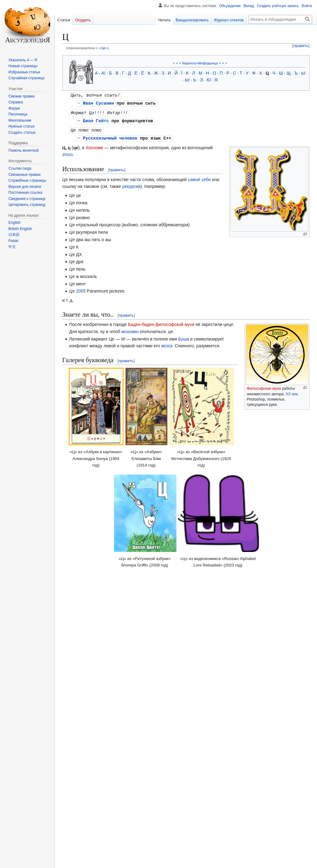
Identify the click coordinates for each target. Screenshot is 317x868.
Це (103, 48)
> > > (223, 63)
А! (103, 73)
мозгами (130, 330)
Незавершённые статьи (128, 818)
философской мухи (175, 323)
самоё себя (199, 178)
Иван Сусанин (99, 103)
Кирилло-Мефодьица (200, 63)
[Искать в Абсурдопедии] (280, 19)
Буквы (94, 818)
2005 (81, 289)
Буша (184, 337)
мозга (167, 344)
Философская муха (264, 387)
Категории (74, 818)
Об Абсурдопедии (135, 860)
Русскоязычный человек (110, 136)
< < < (177, 63)
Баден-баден (141, 323)
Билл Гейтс (96, 120)
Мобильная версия (224, 860)
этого (67, 153)
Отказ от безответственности (179, 860)
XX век (292, 392)
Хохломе (94, 146)
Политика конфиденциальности (88, 860)
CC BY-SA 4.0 (134, 850)
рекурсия (131, 184)
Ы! (187, 80)
